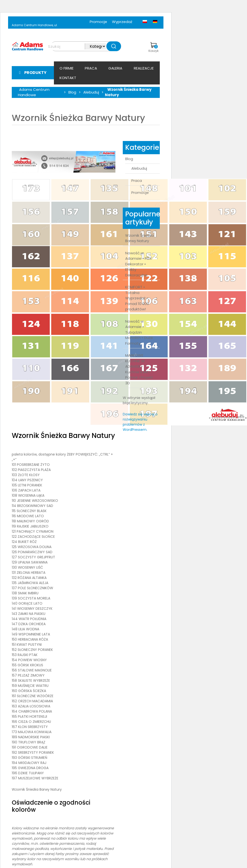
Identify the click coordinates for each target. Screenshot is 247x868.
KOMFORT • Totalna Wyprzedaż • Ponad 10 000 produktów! (137, 298)
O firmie (67, 68)
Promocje (98, 22)
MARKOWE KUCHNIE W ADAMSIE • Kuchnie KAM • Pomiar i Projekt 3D (139, 369)
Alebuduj (139, 168)
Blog (129, 159)
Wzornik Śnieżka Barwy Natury (139, 238)
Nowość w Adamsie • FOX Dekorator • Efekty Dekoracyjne (138, 264)
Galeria (115, 68)
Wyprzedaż (122, 22)
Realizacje (144, 68)
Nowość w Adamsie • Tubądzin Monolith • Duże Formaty (139, 332)
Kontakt (68, 78)
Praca (91, 68)
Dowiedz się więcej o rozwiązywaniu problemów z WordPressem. (140, 422)
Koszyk (154, 47)
